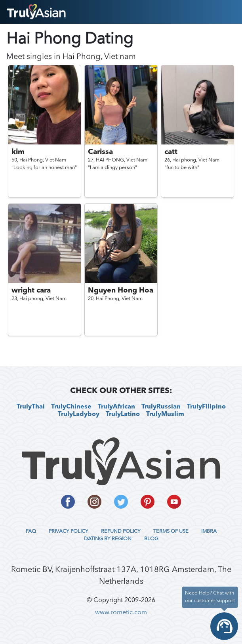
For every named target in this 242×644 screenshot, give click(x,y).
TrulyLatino (123, 414)
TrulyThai (31, 407)
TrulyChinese (71, 407)
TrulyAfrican (116, 407)
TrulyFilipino (206, 407)
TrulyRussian (161, 407)
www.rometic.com (121, 613)
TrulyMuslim (165, 414)
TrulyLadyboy (79, 414)
